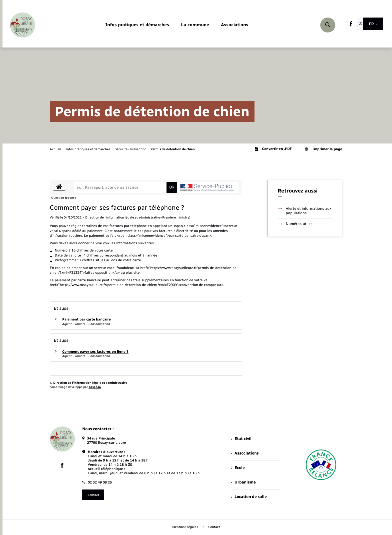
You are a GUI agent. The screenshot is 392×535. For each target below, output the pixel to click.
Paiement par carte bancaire (86, 319)
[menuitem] (137, 25)
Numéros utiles (295, 224)
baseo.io (95, 387)
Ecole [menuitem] (238, 468)
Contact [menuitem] (214, 527)
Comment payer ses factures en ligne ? (95, 352)
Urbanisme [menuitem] (243, 482)
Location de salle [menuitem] (249, 497)
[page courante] (173, 149)
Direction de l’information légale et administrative (90, 383)
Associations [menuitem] (245, 453)
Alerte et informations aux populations (305, 211)
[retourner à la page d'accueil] (22, 25)
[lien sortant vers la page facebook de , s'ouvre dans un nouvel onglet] (351, 25)
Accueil (55, 149)
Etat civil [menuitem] (241, 439)
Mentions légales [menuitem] (185, 527)
